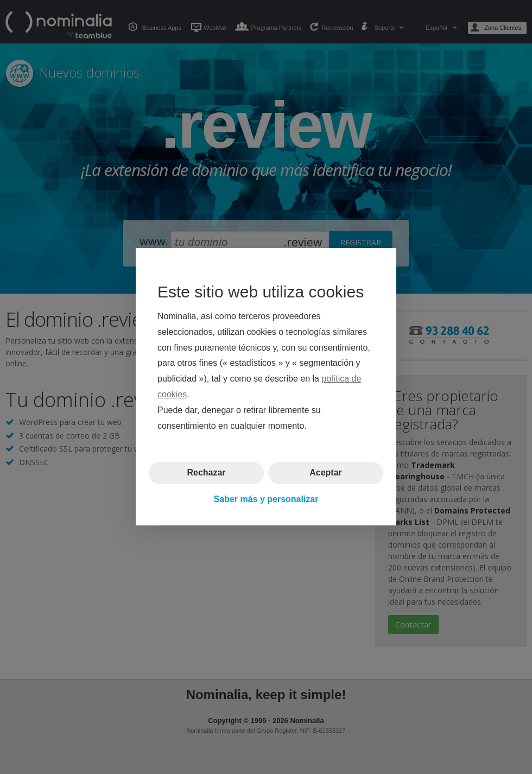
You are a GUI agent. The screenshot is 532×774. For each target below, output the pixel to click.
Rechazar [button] (206, 473)
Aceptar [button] (326, 473)
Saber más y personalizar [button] (266, 499)
